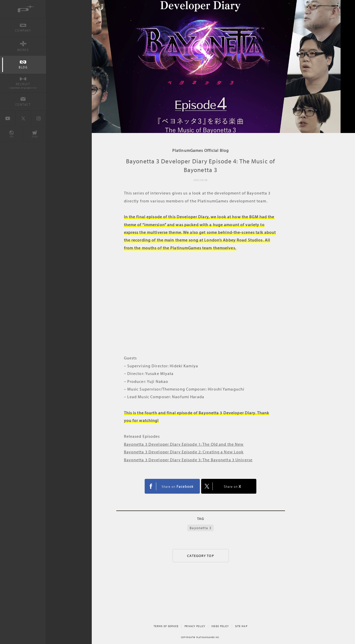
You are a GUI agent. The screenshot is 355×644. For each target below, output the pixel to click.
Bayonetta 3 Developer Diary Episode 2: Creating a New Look (184, 452)
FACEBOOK (172, 486)
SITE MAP (241, 626)
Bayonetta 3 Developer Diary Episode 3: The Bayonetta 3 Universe (188, 460)
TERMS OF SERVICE (166, 626)
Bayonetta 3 (200, 528)
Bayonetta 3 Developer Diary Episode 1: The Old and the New (184, 444)
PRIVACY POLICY (195, 626)
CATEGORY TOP (200, 556)
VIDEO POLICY (220, 626)
